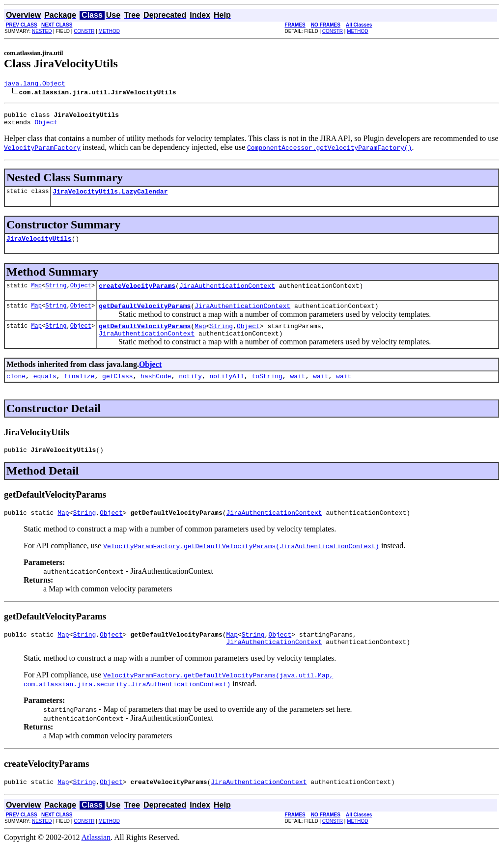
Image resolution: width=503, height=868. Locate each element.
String (56, 294)
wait (297, 391)
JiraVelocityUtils (39, 246)
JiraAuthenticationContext (227, 294)
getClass (117, 391)
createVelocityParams (137, 294)
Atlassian (96, 859)
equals (45, 391)
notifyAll (227, 391)
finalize (79, 391)
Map (36, 294)
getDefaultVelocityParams (145, 316)
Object (46, 126)
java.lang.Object (35, 84)
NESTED (42, 31)
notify (190, 391)
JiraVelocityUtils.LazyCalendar (110, 197)
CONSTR (84, 31)
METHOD (109, 31)
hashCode (156, 391)
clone (16, 391)
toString (267, 391)
